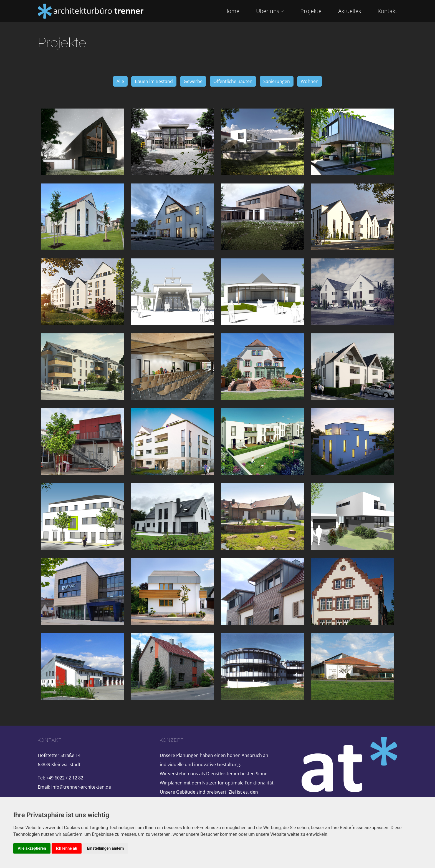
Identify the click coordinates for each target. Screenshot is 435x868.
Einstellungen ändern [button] (106, 848)
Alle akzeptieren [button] (32, 848)
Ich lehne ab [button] (67, 848)
